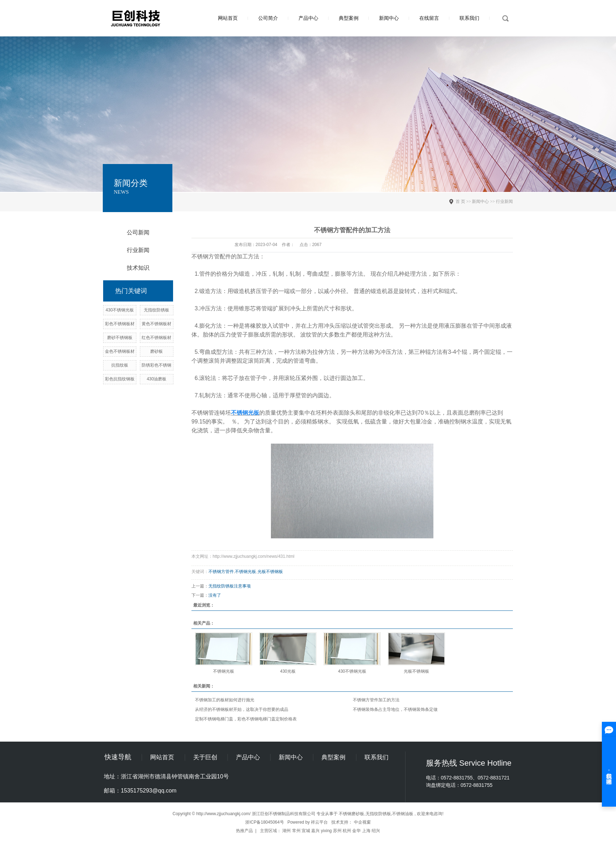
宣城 (306, 831)
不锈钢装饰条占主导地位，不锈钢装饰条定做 (395, 709)
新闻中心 (389, 18)
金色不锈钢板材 (120, 351)
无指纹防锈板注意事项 (230, 586)
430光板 (288, 671)
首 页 (460, 201)
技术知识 (138, 268)
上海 (366, 831)
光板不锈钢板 (270, 572)
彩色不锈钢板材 (120, 324)
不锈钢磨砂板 (351, 814)
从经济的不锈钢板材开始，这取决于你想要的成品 (242, 709)
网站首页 (228, 18)
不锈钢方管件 (221, 572)
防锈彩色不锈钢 (156, 365)
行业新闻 (138, 250)
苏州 (337, 831)
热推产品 (244, 831)
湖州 (286, 831)
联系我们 (469, 18)
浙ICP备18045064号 (264, 822)
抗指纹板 (120, 365)
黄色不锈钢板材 (156, 324)
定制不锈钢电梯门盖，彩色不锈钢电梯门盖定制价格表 (246, 719)
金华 (356, 831)
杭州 (347, 831)
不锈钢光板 (245, 572)
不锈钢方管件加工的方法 (376, 700)
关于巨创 (205, 757)
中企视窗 (362, 822)
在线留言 (429, 18)
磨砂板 (156, 351)
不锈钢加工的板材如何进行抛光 (225, 700)
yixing (327, 831)
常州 (296, 831)
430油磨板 (156, 379)
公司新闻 (138, 232)
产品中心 (308, 18)
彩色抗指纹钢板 (120, 379)
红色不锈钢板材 (156, 338)
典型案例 (349, 18)
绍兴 (376, 831)
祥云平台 (319, 822)
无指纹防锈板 (156, 310)
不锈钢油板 (403, 814)
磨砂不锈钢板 (120, 338)
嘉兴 (315, 831)
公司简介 (268, 18)
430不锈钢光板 (120, 310)
